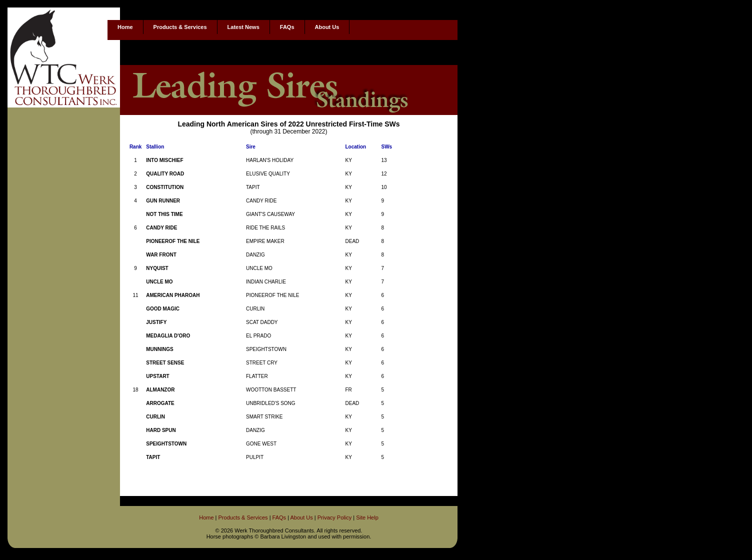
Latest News (243, 27)
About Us (327, 27)
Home (125, 27)
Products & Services (180, 27)
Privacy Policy (334, 517)
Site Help (367, 517)
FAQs (287, 27)
